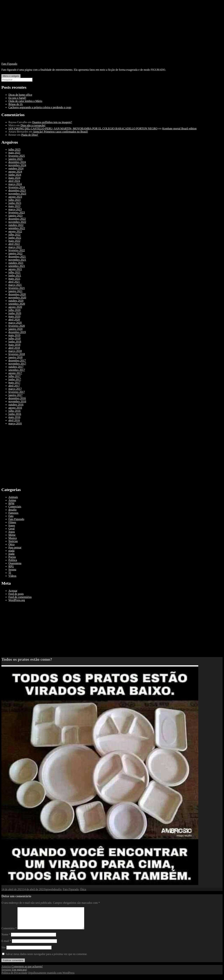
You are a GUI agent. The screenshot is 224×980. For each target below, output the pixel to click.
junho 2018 (15, 342)
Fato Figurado (9, 64)
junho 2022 (15, 238)
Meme (12, 535)
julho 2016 (14, 411)
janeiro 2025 (15, 159)
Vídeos (12, 576)
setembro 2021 (17, 266)
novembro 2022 (17, 222)
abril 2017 (14, 386)
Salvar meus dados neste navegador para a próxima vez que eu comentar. (46, 958)
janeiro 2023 (15, 216)
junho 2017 (15, 379)
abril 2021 (14, 282)
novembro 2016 (17, 401)
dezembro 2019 (17, 332)
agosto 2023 (15, 197)
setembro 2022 (17, 228)
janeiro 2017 (15, 395)
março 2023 (15, 209)
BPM (11, 503)
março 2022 (15, 247)
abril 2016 (14, 420)
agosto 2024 (15, 172)
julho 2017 (14, 376)
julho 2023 (14, 200)
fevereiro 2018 (17, 354)
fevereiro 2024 (17, 187)
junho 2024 (15, 175)
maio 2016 (14, 417)
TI (10, 573)
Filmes (12, 522)
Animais (13, 497)
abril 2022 (14, 244)
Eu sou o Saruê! (17, 98)
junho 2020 (15, 313)
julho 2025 (14, 149)
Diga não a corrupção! (33, 125)
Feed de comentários (20, 597)
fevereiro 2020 (17, 326)
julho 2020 (14, 310)
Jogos (12, 532)
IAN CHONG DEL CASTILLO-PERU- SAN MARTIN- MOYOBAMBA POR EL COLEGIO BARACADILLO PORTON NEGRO (83, 128)
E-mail (6, 945)
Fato (11, 516)
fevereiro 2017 (17, 392)
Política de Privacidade (14, 977)
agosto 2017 (15, 373)
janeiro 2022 (15, 253)
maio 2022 (14, 241)
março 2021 (15, 285)
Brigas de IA (16, 104)
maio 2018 (14, 345)
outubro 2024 (16, 168)
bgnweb (49, 889)
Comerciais (15, 507)
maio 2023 (14, 206)
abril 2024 (14, 181)
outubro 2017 (16, 367)
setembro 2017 (17, 370)
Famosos (13, 513)
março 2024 (15, 184)
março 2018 (15, 351)
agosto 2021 (15, 269)
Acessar (13, 591)
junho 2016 (15, 414)
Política (13, 560)
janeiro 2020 (15, 329)
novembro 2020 (17, 297)
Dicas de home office (20, 95)
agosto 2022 (15, 231)
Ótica (11, 544)
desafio (12, 510)
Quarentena (15, 563)
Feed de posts (16, 594)
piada (11, 551)
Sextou (12, 570)
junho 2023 (15, 203)
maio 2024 (14, 178)
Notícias (13, 541)
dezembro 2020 (17, 294)
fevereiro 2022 (17, 250)
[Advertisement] (112, 35)
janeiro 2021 (15, 291)
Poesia (12, 557)
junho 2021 (15, 275)
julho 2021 (14, 272)
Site (4, 952)
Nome (6, 939)
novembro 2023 (17, 194)
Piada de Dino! (30, 135)
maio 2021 (14, 279)
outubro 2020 (16, 301)
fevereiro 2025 (17, 156)
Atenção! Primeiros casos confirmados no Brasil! (60, 132)
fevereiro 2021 (17, 288)
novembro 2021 (17, 260)
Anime (12, 500)
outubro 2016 (16, 405)
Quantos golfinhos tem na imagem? (52, 122)
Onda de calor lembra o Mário (25, 101)
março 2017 (15, 389)
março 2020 (15, 323)
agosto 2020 (15, 307)
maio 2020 (14, 316)
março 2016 (15, 423)
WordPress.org (17, 600)
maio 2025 (14, 153)
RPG (11, 566)
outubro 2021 (16, 263)
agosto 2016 (15, 408)
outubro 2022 (16, 225)
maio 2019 (14, 335)
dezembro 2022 (17, 219)
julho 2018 (14, 338)
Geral (12, 529)
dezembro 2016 (17, 398)
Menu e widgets (11, 76)
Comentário (9, 933)
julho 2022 (14, 235)
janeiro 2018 (15, 357)
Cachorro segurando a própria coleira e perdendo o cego (40, 107)
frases (12, 525)
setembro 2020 (17, 304)
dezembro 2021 (17, 257)
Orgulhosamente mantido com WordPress (51, 977)
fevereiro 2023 (17, 212)
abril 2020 (14, 320)
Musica (13, 538)
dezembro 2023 (17, 190)
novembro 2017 (17, 364)
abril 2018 (14, 348)
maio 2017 (14, 383)
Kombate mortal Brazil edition (179, 128)
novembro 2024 (17, 165)
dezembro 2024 (17, 162)
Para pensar (15, 547)
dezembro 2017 (17, 360)
